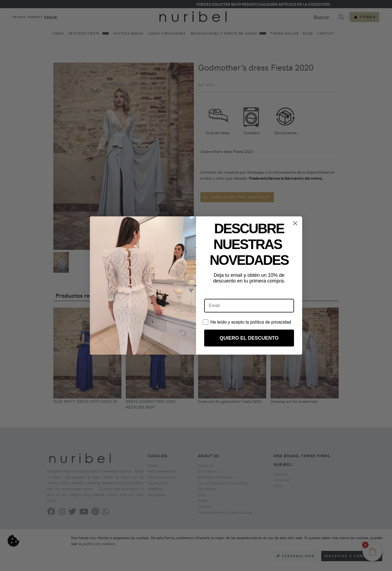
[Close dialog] (295, 223)
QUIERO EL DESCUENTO (249, 338)
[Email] (249, 306)
